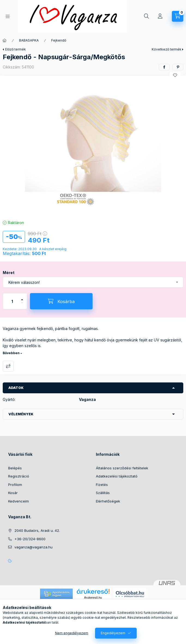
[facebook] (164, 67)
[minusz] (22, 305)
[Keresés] (147, 16)
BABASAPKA (29, 40)
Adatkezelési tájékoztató (117, 476)
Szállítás (103, 493)
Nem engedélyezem (72, 633)
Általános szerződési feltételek (122, 468)
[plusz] (22, 297)
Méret (9, 273)
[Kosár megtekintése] (178, 16)
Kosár (13, 493)
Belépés (15, 468)
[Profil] (160, 16)
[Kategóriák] (8, 16)
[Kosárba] (61, 301)
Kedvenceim (19, 501)
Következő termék (167, 49)
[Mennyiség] (12, 301)
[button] (93, 146)
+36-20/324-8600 (30, 539)
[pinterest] (178, 67)
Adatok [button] (16, 388)
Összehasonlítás (8, 366)
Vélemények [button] (21, 414)
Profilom (15, 485)
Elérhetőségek (108, 501)
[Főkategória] (5, 40)
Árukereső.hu (93, 598)
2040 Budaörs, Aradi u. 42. (37, 530)
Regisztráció (19, 476)
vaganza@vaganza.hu (33, 547)
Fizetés (102, 485)
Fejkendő (59, 40)
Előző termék (16, 49)
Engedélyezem (113, 633)
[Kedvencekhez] (175, 75)
